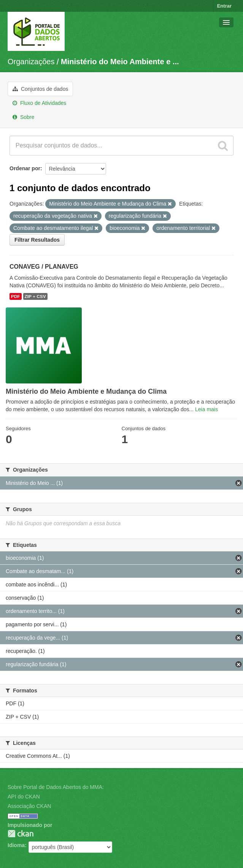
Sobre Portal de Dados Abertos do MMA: (56, 787)
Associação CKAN (29, 806)
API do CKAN (24, 797)
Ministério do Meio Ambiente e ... (120, 62)
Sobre (23, 117)
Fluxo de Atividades (39, 103)
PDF (16, 296)
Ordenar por (25, 168)
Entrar (224, 6)
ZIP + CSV (35, 296)
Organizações (31, 62)
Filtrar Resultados (37, 240)
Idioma (16, 845)
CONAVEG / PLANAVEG (44, 267)
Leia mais (206, 409)
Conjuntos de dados (40, 89)
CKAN (21, 834)
